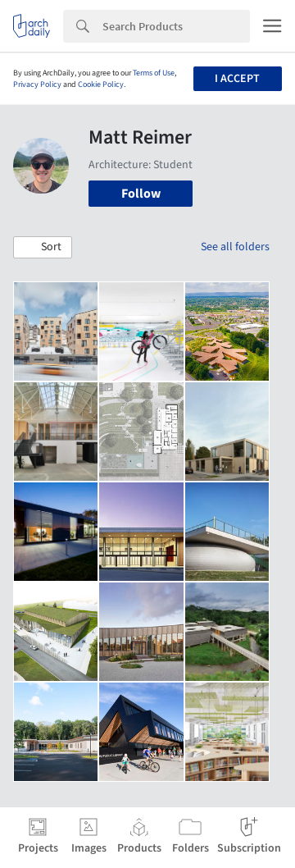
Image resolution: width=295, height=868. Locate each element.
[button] (43, 248)
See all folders (235, 247)
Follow (141, 194)
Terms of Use (154, 73)
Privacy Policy (37, 85)
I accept (237, 79)
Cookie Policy (101, 85)
